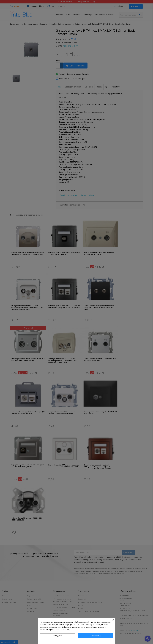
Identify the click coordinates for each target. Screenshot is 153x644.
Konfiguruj (57, 636)
